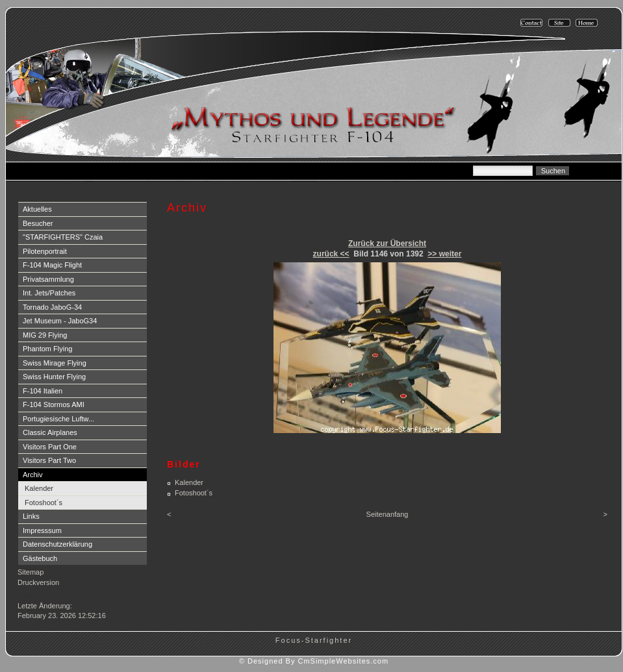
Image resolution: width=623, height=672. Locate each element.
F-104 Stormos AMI (54, 404)
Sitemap (31, 572)
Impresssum (42, 530)
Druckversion (38, 582)
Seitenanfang (388, 514)
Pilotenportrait (45, 251)
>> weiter (444, 254)
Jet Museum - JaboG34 (60, 321)
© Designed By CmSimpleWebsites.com (314, 661)
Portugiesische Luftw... (58, 419)
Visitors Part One (50, 447)
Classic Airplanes (50, 432)
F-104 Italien (43, 391)
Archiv (33, 475)
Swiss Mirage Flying (55, 363)
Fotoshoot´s (44, 503)
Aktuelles (37, 209)
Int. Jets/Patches (49, 293)
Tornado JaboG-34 (52, 307)
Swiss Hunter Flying (54, 377)
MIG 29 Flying (45, 335)
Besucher (38, 223)
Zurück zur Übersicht (387, 243)
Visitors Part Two (49, 460)
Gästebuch (40, 558)
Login (28, 595)
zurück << (331, 254)
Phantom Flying (47, 349)
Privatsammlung (48, 279)
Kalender (39, 488)
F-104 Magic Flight (52, 265)
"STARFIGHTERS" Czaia (63, 237)
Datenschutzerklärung (57, 544)
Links (31, 516)
